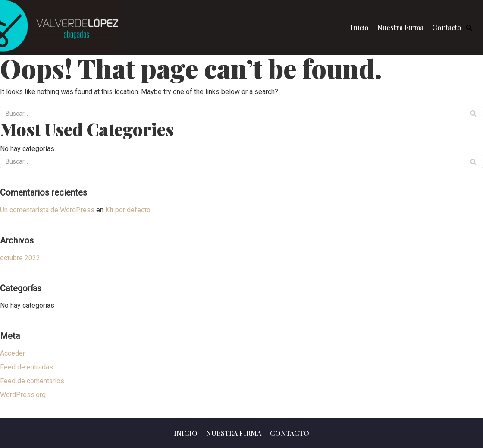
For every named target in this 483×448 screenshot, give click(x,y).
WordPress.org (23, 395)
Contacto (447, 27)
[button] (469, 27)
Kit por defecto (128, 210)
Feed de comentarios (32, 381)
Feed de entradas (27, 367)
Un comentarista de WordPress (47, 210)
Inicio (360, 27)
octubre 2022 (20, 258)
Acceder (13, 353)
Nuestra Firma (400, 27)
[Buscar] (473, 114)
